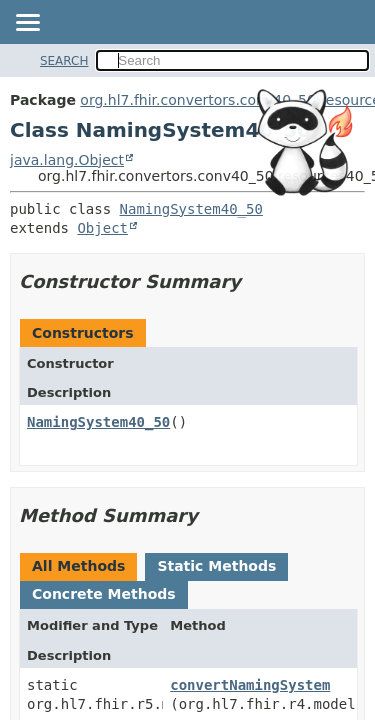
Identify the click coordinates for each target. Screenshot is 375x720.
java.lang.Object (67, 160)
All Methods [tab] (78, 566)
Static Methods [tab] (216, 566)
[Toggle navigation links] (27, 24)
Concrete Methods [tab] (104, 594)
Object (102, 228)
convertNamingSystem (250, 685)
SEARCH (64, 61)
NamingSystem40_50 (191, 209)
